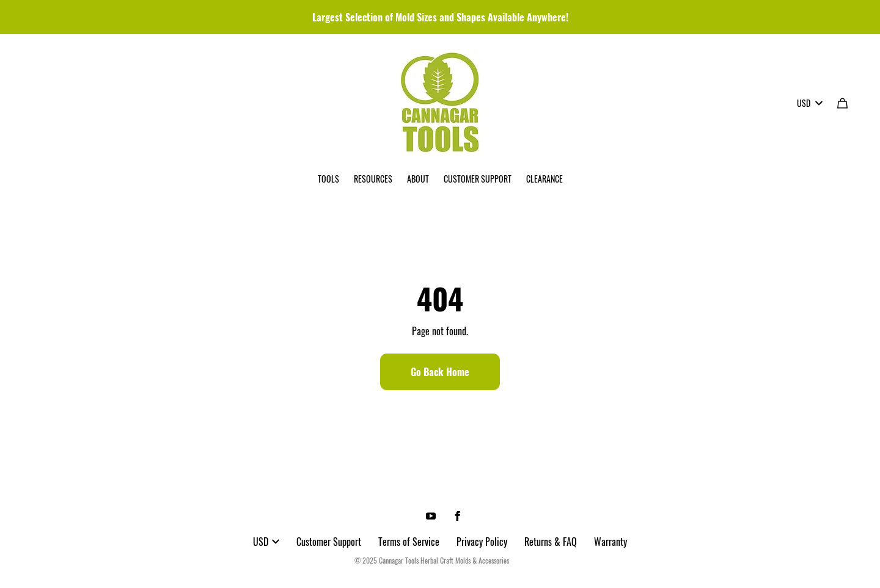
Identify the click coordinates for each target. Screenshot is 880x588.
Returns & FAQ (551, 542)
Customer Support (329, 542)
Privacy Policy (482, 542)
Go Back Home (440, 372)
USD (810, 103)
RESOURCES (373, 179)
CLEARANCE (544, 179)
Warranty (610, 542)
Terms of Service (409, 542)
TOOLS (328, 179)
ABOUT (418, 179)
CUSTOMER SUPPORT (478, 179)
